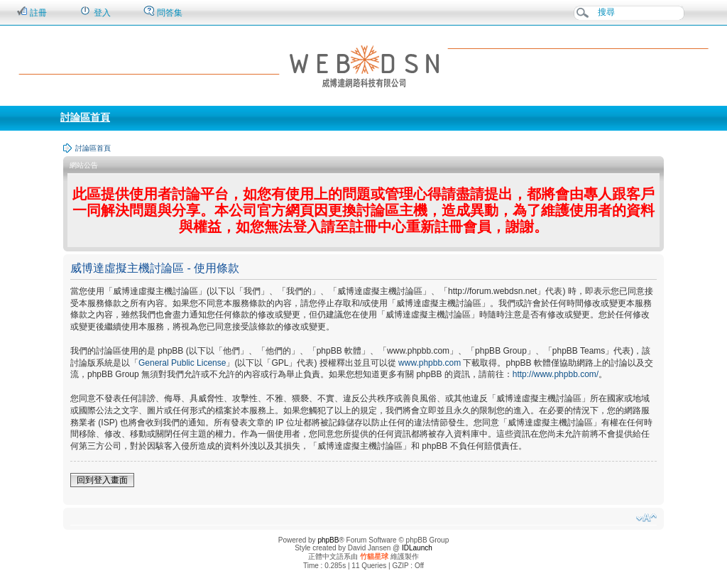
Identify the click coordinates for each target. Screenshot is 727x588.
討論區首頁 (85, 117)
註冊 (32, 12)
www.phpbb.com (430, 363)
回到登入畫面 (102, 480)
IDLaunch (417, 548)
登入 (95, 12)
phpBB (328, 540)
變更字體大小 (646, 518)
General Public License (182, 363)
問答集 (163, 12)
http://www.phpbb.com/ (556, 374)
